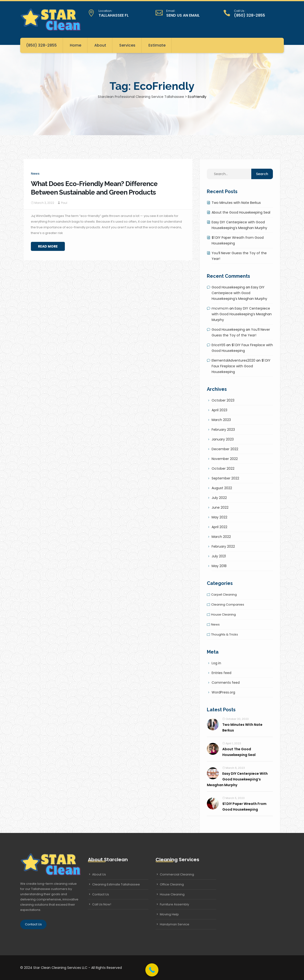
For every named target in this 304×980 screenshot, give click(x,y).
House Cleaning (172, 894)
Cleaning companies (228, 605)
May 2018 (219, 566)
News (35, 174)
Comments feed (226, 683)
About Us (99, 874)
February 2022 (223, 546)
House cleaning (223, 614)
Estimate (157, 45)
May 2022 (219, 517)
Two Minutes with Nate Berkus (236, 203)
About (100, 45)
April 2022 (219, 527)
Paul (64, 203)
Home (76, 45)
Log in (216, 663)
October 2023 (223, 400)
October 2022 (223, 468)
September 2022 (225, 478)
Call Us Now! (102, 904)
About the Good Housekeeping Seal (241, 212)
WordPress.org (223, 692)
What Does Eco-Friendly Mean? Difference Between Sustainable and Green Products (94, 188)
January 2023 (223, 439)
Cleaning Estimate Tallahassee (116, 884)
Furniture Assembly (174, 904)
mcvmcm (220, 308)
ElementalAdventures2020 (233, 360)
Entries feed (221, 673)
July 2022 (219, 498)
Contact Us (33, 924)
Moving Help (169, 914)
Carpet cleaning (224, 595)
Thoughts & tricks (225, 634)
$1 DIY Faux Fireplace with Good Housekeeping (241, 366)
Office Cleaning (172, 884)
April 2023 (219, 410)
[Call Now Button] (152, 970)
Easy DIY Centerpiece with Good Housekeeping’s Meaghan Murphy (239, 293)
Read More (48, 246)
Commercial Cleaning (177, 874)
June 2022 (220, 507)
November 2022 (225, 459)
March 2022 (221, 537)
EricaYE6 (218, 345)
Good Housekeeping (228, 287)
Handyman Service (175, 924)
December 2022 (225, 449)
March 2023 (221, 420)
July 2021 (219, 556)
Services (127, 45)
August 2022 (222, 488)
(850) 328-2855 (41, 45)
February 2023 (223, 430)
